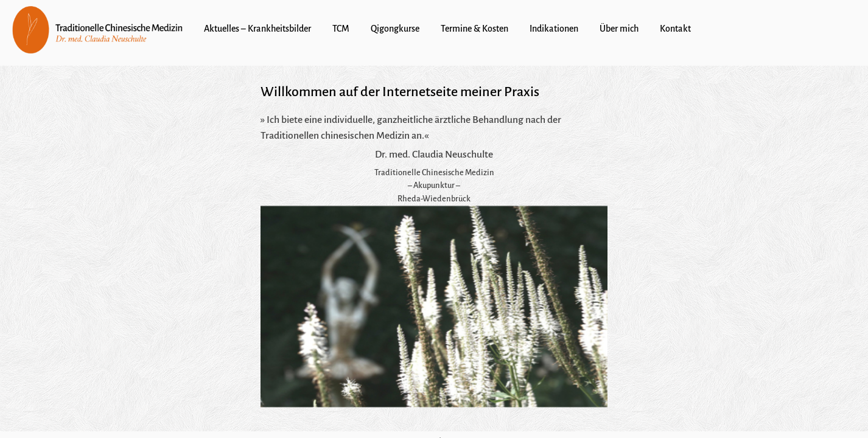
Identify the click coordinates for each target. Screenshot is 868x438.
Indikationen (554, 29)
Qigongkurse (395, 29)
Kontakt (675, 29)
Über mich (619, 29)
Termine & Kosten (474, 29)
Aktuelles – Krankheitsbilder (257, 29)
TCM (341, 29)
